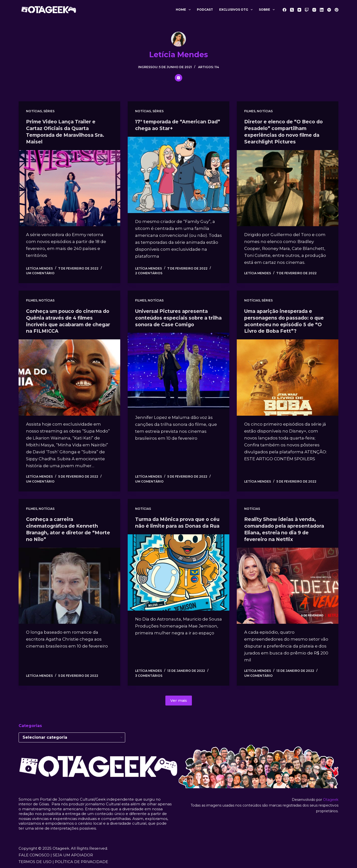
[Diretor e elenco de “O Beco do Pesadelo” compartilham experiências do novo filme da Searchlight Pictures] (288, 187)
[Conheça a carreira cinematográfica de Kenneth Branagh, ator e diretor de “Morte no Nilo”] (69, 583)
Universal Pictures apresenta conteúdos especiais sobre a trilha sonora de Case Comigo (174, 317)
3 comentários (149, 673)
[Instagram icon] (178, 78)
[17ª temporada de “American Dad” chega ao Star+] (178, 174)
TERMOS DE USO (35, 859)
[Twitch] (307, 10)
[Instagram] (314, 10)
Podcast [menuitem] (205, 10)
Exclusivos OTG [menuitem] (237, 10)
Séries (49, 111)
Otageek (331, 797)
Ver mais (179, 698)
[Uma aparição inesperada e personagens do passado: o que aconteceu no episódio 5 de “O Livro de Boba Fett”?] (288, 376)
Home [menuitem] (184, 10)
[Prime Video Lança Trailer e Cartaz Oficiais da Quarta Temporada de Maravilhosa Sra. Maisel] (69, 187)
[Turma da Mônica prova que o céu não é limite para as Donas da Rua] (178, 577)
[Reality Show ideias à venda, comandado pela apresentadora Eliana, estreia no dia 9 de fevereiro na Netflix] (288, 583)
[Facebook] (284, 10)
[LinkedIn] (322, 10)
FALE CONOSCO (34, 853)
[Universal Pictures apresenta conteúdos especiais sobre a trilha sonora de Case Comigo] (178, 370)
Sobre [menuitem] (268, 10)
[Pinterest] (337, 10)
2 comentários (149, 272)
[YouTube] (299, 10)
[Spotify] (329, 10)
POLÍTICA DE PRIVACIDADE (81, 859)
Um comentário (40, 272)
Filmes (250, 111)
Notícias (34, 111)
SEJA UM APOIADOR (73, 853)
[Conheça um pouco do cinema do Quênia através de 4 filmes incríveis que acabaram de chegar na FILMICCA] (69, 376)
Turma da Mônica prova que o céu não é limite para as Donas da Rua (176, 524)
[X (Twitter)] (292, 10)
